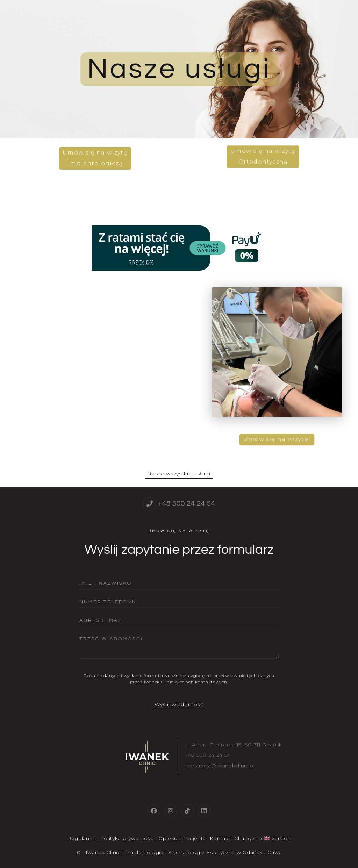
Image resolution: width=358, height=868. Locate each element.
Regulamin (82, 838)
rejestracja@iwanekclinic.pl (220, 766)
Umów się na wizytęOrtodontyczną (263, 158)
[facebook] (154, 811)
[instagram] (171, 811)
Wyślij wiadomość (179, 704)
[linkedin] (204, 811)
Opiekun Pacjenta (182, 838)
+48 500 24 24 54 (186, 504)
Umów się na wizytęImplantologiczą (95, 156)
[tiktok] (187, 811)
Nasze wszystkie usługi (179, 474)
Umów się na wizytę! (277, 437)
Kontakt (220, 838)
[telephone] (150, 504)
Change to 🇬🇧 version (263, 838)
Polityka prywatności (127, 838)
